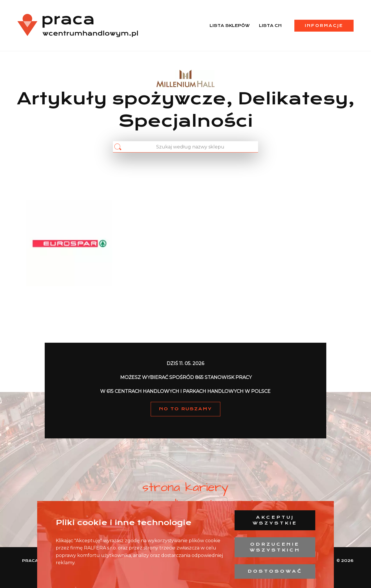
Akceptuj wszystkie (275, 520)
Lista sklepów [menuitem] (230, 26)
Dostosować (275, 571)
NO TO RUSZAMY (186, 409)
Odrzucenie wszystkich (275, 547)
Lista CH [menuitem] (270, 26)
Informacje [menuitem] (324, 26)
